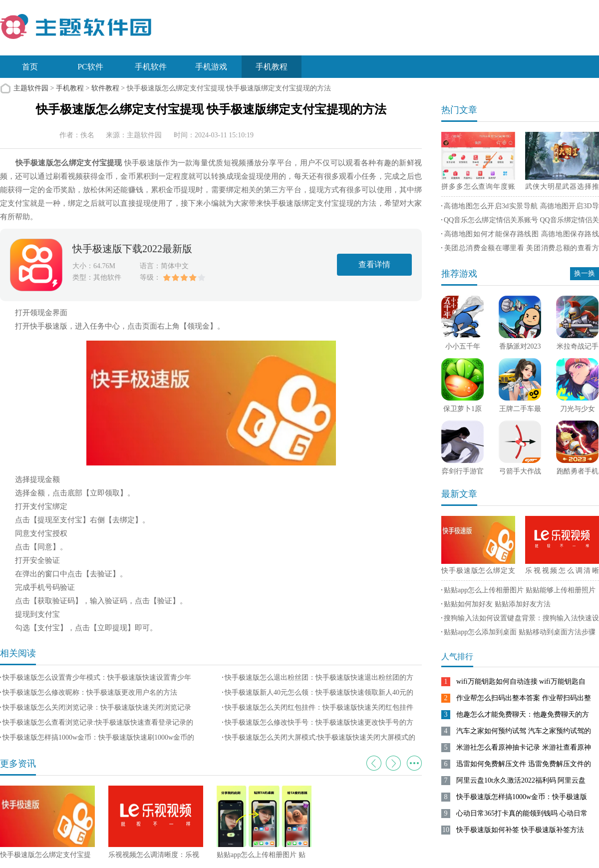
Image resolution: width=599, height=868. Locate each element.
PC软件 (90, 67)
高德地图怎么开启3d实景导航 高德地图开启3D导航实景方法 (520, 208)
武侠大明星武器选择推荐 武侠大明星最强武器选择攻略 (562, 188)
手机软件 (151, 67)
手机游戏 (211, 67)
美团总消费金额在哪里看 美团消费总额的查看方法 (520, 250)
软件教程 (105, 88)
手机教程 (272, 67)
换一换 (585, 273)
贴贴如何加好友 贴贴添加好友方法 (497, 604)
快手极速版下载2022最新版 (132, 249)
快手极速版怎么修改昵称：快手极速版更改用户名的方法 (90, 692)
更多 (414, 763)
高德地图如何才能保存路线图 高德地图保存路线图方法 (520, 236)
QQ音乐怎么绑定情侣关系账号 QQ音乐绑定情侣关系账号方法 (520, 222)
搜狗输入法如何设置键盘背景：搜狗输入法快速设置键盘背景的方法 (520, 620)
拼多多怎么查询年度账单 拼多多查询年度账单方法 (478, 188)
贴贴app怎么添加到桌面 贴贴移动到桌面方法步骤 (520, 632)
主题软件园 (31, 88)
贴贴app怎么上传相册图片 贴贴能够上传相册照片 (520, 590)
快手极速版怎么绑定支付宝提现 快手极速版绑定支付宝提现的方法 (478, 572)
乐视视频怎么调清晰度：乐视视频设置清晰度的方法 (562, 572)
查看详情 (374, 264)
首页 (30, 67)
